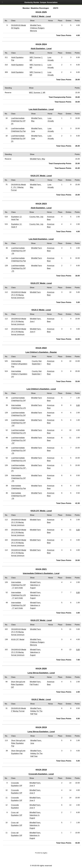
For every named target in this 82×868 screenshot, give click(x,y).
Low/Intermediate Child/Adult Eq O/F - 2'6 (19, 468)
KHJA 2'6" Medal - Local (41, 176)
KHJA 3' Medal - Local (41, 310)
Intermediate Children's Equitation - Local (41, 573)
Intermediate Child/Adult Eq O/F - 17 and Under (18, 585)
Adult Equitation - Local (41, 48)
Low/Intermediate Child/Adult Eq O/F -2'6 (18, 251)
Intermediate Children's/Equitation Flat (19, 364)
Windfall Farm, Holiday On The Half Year (36, 711)
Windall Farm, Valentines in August (36, 585)
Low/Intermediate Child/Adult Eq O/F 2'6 (18, 121)
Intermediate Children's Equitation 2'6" (19, 374)
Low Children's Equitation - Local (41, 389)
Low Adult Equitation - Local (41, 109)
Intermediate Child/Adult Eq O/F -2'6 (18, 478)
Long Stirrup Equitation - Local (41, 673)
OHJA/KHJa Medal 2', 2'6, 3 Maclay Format (18, 187)
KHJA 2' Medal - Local (41, 16)
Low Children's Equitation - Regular (41, 352)
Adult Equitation (17, 65)
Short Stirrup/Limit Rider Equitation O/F (18, 684)
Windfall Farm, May (37, 159)
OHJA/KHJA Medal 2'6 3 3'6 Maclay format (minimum (19, 295)
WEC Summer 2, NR (37, 93)
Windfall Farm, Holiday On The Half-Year (36, 753)
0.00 (78, 405)
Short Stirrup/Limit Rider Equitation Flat (18, 743)
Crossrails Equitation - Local (41, 774)
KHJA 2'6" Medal (18, 639)
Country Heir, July (36, 217)
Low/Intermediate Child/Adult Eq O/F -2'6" (18, 423)
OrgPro (45, 853)
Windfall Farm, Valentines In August (35, 815)
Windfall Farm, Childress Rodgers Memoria (37, 28)
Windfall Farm (36, 248)
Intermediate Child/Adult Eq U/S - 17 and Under (18, 595)
